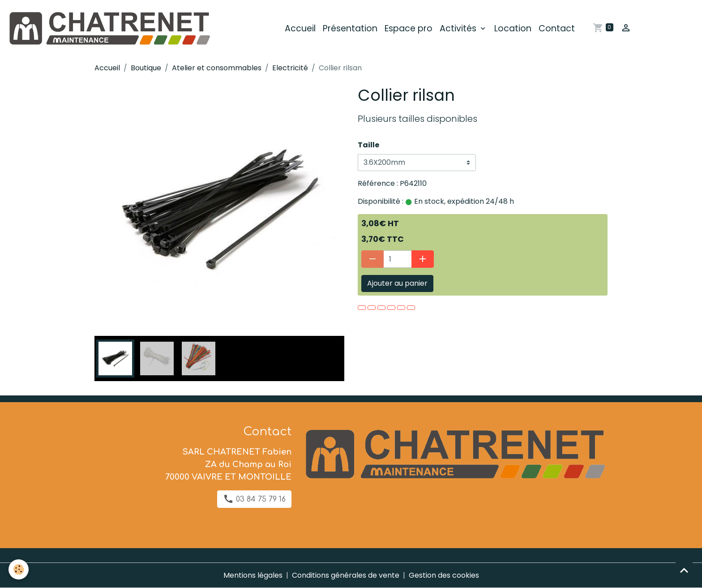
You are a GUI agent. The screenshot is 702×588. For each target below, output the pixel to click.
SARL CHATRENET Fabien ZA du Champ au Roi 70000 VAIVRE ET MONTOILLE (228, 464)
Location (513, 28)
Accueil (300, 28)
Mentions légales (253, 575)
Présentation (350, 28)
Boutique (146, 68)
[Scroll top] (684, 570)
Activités (459, 28)
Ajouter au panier (397, 283)
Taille (368, 145)
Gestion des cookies (444, 575)
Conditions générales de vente (346, 575)
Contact (557, 28)
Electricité (290, 68)
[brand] (111, 29)
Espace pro (409, 28)
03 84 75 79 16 (254, 499)
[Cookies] (19, 569)
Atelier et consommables (217, 68)
